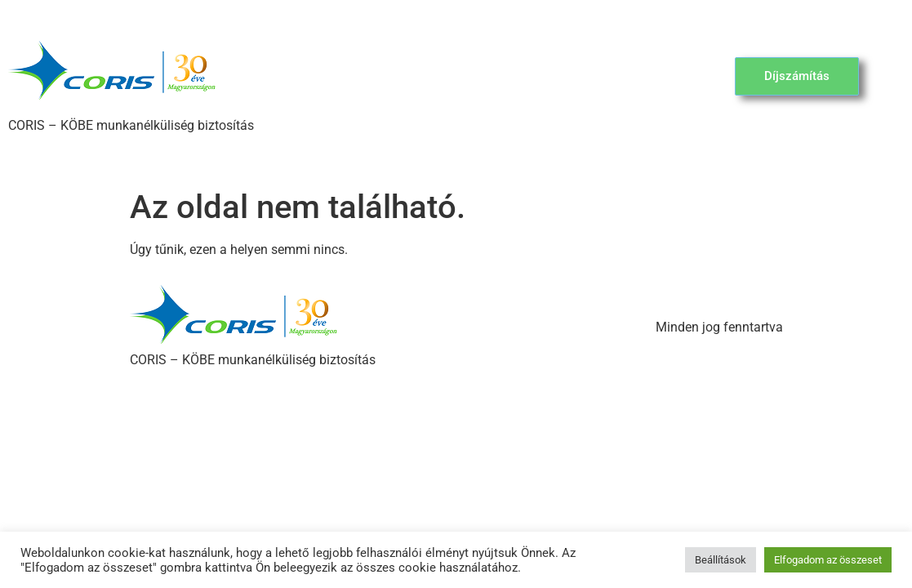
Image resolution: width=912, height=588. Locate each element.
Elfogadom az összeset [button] (828, 560)
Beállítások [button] (721, 560)
